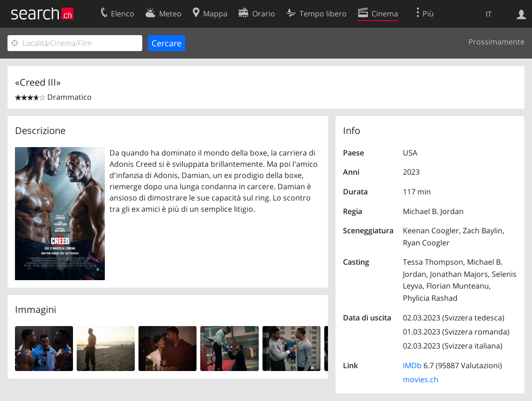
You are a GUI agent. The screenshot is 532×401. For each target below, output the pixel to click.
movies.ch (421, 379)
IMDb (412, 365)
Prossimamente (496, 42)
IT (489, 14)
